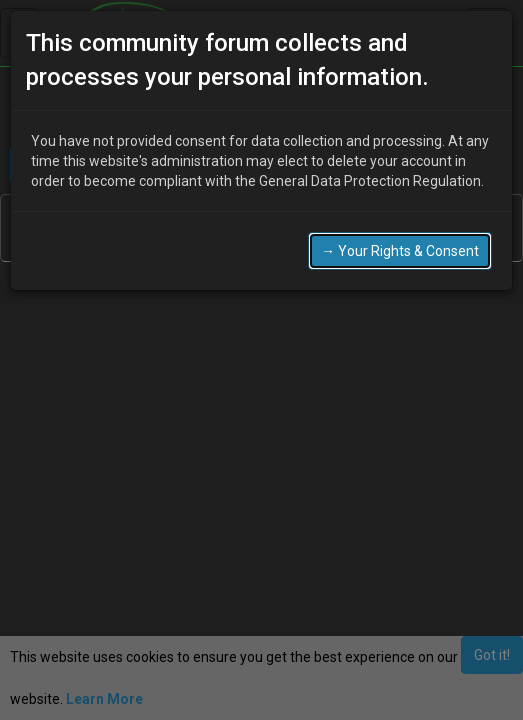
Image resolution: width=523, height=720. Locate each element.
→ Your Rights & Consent (400, 251)
